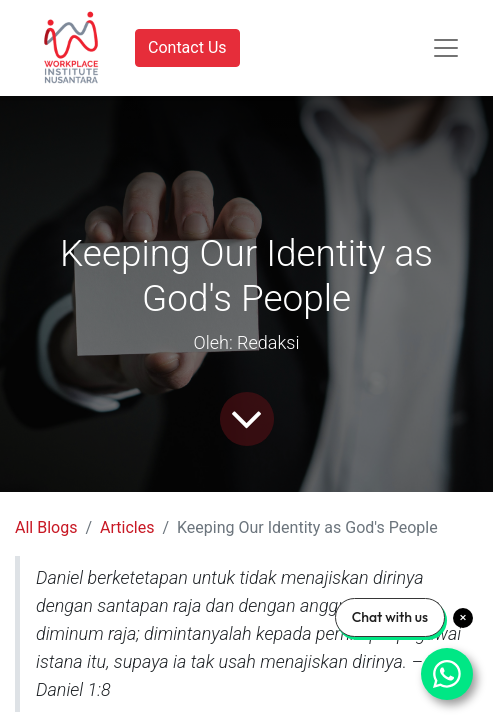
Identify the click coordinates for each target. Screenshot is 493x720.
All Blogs (46, 527)
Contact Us (187, 47)
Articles (127, 527)
